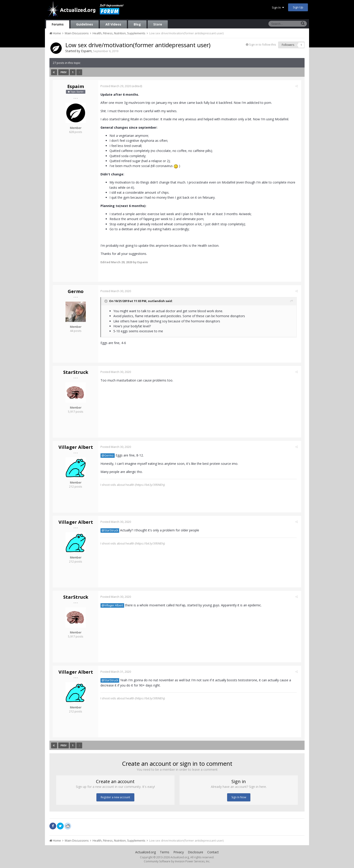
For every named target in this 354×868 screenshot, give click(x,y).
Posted (117, 86)
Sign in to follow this (263, 44)
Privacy (179, 852)
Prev (64, 72)
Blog (137, 24)
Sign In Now (239, 797)
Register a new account (115, 797)
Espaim (86, 51)
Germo (76, 291)
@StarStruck (111, 530)
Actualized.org (146, 852)
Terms (165, 852)
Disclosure (196, 852)
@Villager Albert (113, 605)
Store (158, 24)
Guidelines (85, 24)
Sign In (278, 7)
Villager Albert (76, 447)
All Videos (113, 24)
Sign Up (298, 7)
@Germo (109, 455)
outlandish (157, 301)
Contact (213, 852)
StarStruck (76, 372)
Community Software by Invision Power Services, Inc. (177, 861)
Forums (58, 24)
